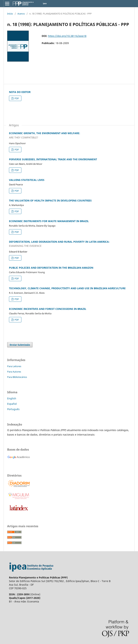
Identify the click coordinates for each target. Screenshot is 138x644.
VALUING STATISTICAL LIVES (27, 180)
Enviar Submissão (20, 345)
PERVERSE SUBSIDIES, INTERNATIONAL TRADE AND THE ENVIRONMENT (53, 159)
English (12, 398)
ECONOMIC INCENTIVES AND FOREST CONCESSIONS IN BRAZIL (48, 309)
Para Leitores (14, 366)
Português (13, 409)
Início (10, 14)
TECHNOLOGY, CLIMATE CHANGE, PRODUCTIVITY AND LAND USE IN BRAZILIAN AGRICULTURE (67, 288)
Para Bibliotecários (17, 377)
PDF (16, 98)
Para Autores (14, 372)
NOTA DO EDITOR (20, 92)
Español (12, 404)
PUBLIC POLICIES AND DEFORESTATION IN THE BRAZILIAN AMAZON (51, 268)
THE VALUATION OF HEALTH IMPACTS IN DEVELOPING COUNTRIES (50, 200)
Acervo (21, 14)
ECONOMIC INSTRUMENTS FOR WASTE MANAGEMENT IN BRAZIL (49, 221)
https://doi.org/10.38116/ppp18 (67, 36)
